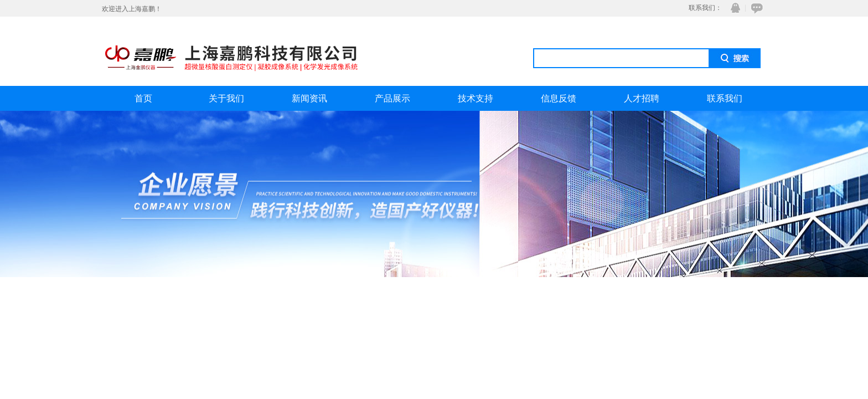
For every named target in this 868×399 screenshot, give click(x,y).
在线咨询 (755, 8)
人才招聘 (642, 98)
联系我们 (725, 98)
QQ (733, 8)
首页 (143, 98)
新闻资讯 (309, 98)
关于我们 (226, 98)
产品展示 (392, 98)
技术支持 (476, 98)
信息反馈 (559, 98)
